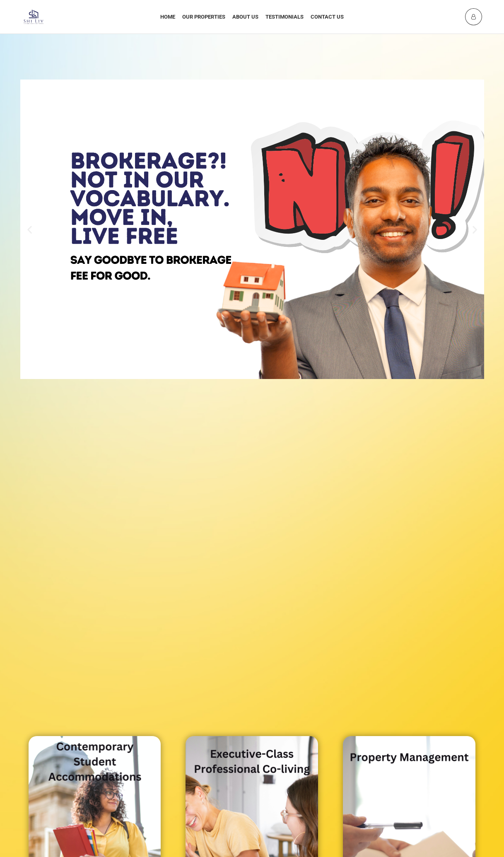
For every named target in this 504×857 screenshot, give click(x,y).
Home (168, 17)
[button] (30, 229)
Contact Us (327, 17)
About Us (245, 17)
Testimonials (285, 17)
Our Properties (204, 17)
